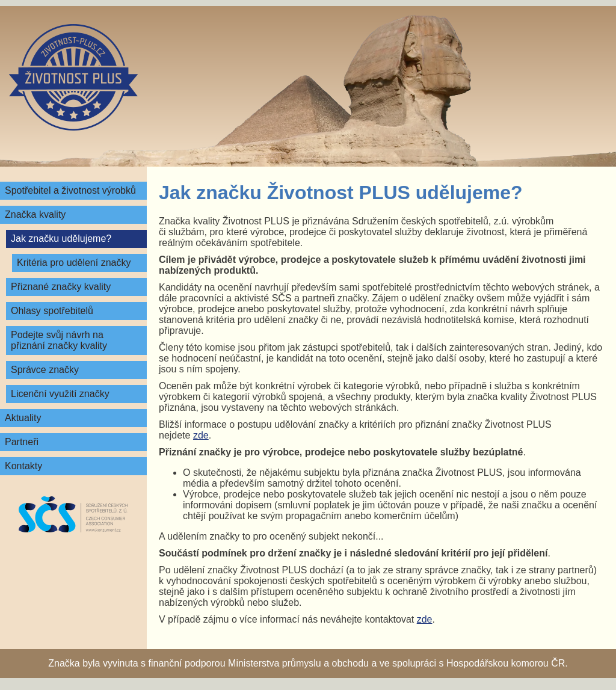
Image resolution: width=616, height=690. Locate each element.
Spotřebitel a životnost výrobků (70, 190)
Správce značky (45, 370)
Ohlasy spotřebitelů (52, 311)
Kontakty (23, 466)
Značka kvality (35, 214)
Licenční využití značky (60, 394)
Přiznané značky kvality (61, 287)
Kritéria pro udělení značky (74, 263)
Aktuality (23, 418)
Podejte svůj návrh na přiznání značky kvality (59, 340)
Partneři (22, 442)
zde (201, 435)
